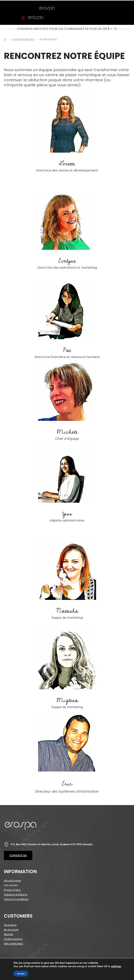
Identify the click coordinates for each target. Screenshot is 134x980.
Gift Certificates (13, 944)
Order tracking (13, 939)
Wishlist (9, 934)
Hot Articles (11, 885)
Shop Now (10, 925)
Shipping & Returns (16, 895)
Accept (21, 974)
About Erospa (12, 881)
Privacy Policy (12, 890)
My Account (11, 930)
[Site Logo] (47, 9)
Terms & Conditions (16, 899)
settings (116, 966)
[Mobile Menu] (24, 18)
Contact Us (18, 855)
